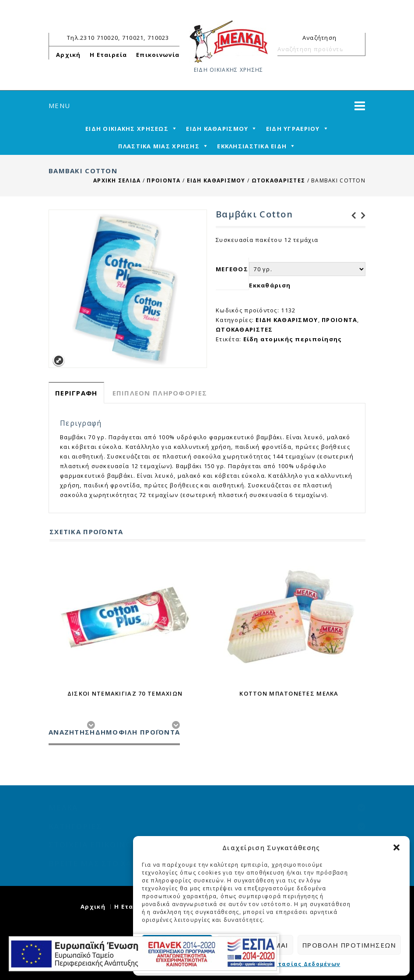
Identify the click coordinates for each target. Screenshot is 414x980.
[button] (396, 847)
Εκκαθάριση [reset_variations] (270, 285)
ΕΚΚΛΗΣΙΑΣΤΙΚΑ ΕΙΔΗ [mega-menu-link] (252, 146)
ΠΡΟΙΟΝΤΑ (163, 180)
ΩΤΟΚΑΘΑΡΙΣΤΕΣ (279, 180)
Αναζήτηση (355, 49)
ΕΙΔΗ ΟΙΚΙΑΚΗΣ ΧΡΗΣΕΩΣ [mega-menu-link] (127, 129)
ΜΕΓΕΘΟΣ (232, 269)
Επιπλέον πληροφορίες (160, 393)
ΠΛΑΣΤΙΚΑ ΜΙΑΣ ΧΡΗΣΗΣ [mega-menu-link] (159, 146)
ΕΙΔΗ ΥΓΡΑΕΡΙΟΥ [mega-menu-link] (293, 129)
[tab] (76, 393)
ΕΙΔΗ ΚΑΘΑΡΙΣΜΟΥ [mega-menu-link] (217, 129)
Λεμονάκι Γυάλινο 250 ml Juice (361, 216)
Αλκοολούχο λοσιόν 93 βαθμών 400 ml (351, 216)
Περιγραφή (76, 393)
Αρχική (68, 55)
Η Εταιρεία (109, 55)
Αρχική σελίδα (117, 180)
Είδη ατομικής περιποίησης (293, 339)
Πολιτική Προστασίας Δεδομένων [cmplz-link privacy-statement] (284, 964)
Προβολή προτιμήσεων (349, 945)
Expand (58, 361)
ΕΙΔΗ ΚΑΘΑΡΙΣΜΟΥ (216, 180)
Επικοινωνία (158, 55)
